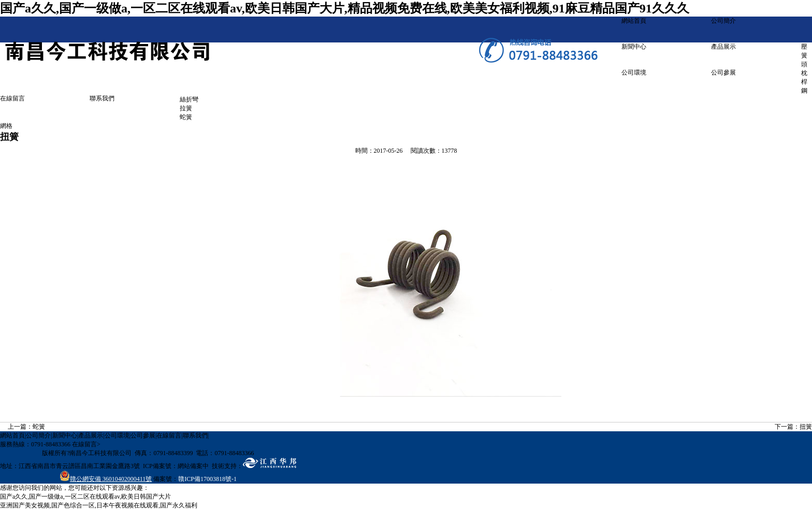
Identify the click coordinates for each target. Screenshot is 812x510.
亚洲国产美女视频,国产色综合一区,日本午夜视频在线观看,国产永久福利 (99, 505)
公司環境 (634, 72)
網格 (6, 126)
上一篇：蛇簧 (26, 427)
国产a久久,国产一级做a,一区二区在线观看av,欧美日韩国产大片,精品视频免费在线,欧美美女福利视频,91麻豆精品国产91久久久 (345, 8)
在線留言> (86, 444)
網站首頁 (634, 21)
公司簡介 (723, 21)
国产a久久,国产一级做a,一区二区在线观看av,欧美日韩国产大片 (85, 497)
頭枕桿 (804, 73)
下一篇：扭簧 (793, 427)
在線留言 (12, 98)
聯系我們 (102, 98)
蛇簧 (186, 117)
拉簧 (186, 108)
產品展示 (723, 47)
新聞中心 (634, 47)
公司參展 (723, 72)
